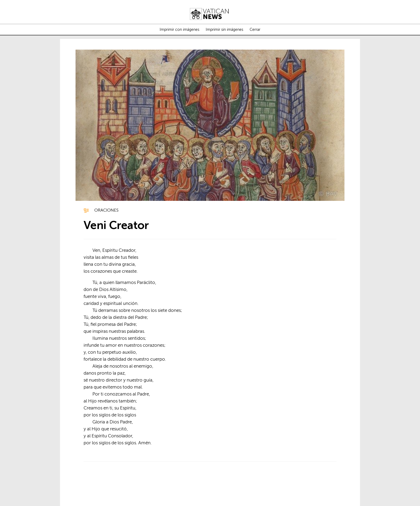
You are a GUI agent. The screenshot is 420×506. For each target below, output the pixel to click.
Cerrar (255, 30)
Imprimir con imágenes (179, 30)
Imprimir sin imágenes (224, 30)
